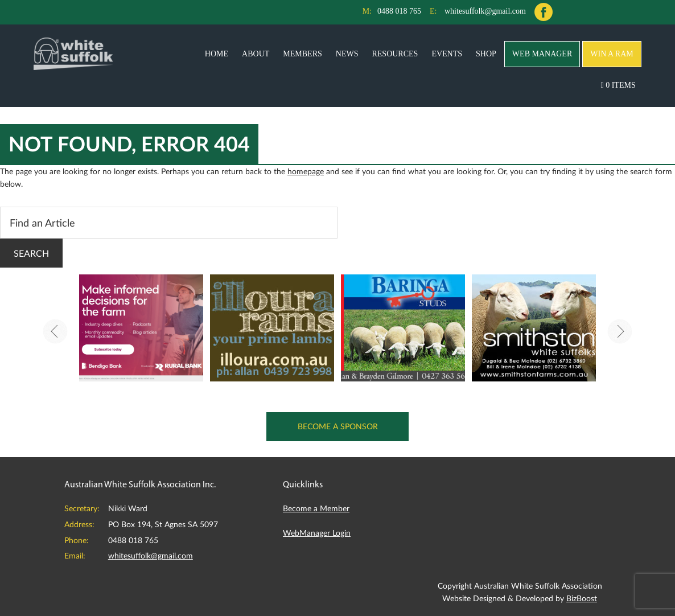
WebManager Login (317, 533)
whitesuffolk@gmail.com (485, 11)
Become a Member (316, 508)
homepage (306, 171)
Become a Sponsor (338, 426)
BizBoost (582, 598)
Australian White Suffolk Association (73, 53)
